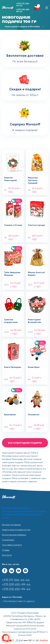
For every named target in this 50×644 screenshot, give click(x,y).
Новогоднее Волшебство (35, 321)
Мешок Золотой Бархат (36, 274)
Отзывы (6, 550)
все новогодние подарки (25, 443)
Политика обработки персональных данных (24, 511)
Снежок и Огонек (13, 225)
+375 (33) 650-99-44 (16, 589)
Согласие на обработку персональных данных (22, 516)
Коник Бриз (34, 367)
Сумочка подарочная (11, 321)
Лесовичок (34, 415)
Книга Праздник (13, 367)
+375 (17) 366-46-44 (23, 5)
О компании (8, 540)
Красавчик (10, 415)
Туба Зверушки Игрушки (12, 274)
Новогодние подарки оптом (16, 530)
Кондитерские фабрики (14, 535)
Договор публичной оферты (16, 508)
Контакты (7, 555)
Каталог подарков (11, 525)
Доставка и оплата (12, 545)
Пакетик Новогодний (10, 179)
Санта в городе (36, 225)
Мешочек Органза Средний (33, 181)
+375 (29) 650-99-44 (23, 11)
